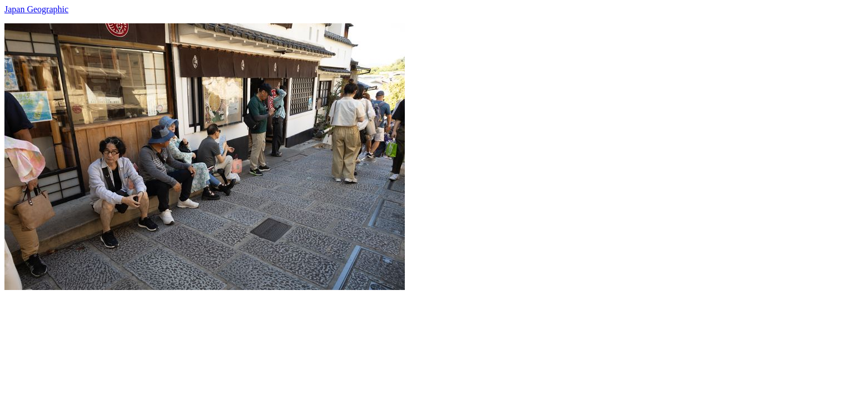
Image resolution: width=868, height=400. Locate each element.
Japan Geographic (36, 9)
